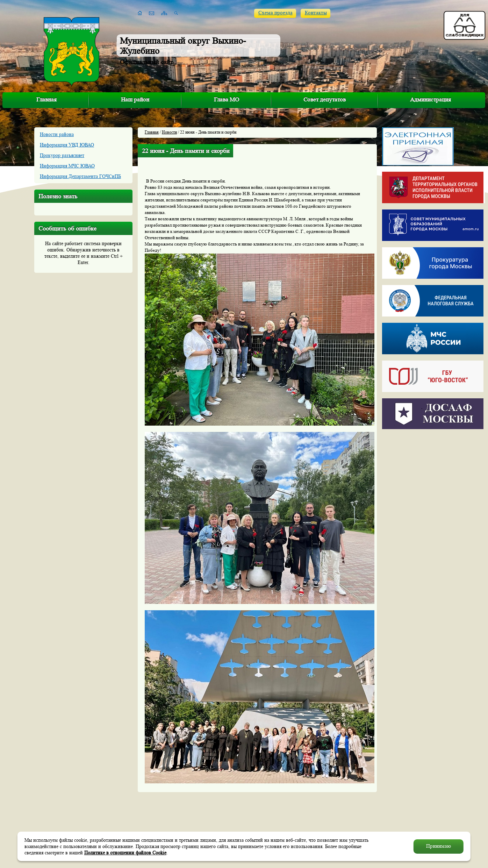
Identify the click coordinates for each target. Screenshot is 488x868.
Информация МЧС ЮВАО (67, 166)
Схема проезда (275, 13)
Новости (169, 132)
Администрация (430, 99)
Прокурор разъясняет (62, 155)
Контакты (316, 13)
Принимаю (439, 846)
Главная (46, 99)
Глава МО (227, 99)
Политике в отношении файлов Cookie (125, 853)
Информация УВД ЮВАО (67, 145)
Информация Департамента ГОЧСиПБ (80, 176)
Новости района (57, 134)
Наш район (135, 99)
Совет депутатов (325, 99)
